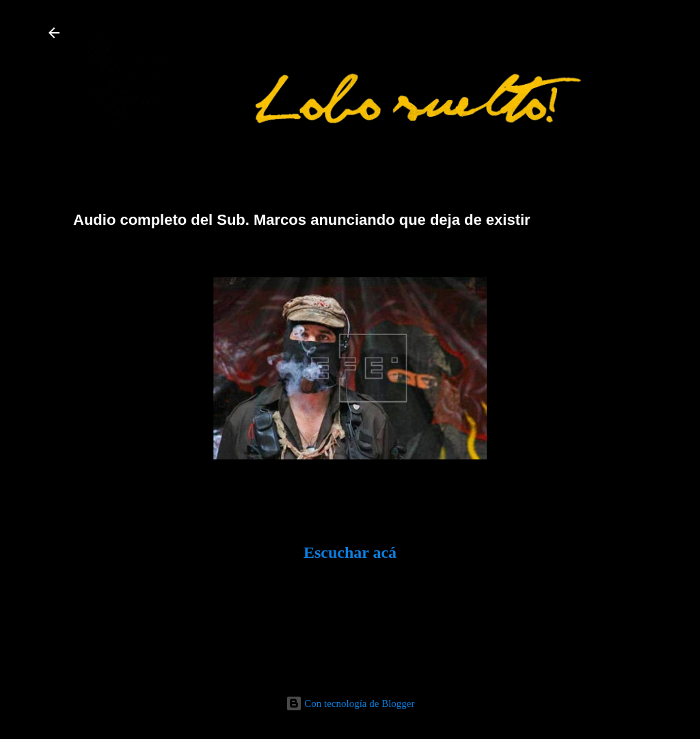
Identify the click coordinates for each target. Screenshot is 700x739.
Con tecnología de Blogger (350, 703)
